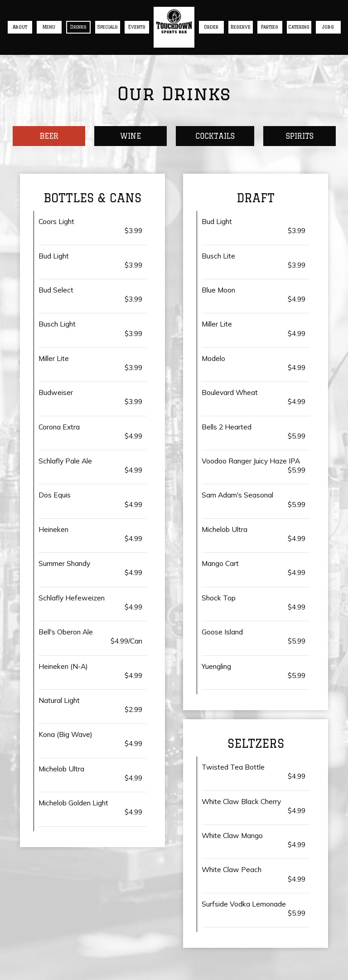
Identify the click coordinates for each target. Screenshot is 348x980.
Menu (49, 27)
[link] (174, 21)
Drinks (78, 27)
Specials (107, 27)
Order (211, 27)
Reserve (241, 27)
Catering (299, 27)
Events (137, 27)
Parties (270, 27)
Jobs (328, 27)
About (20, 27)
